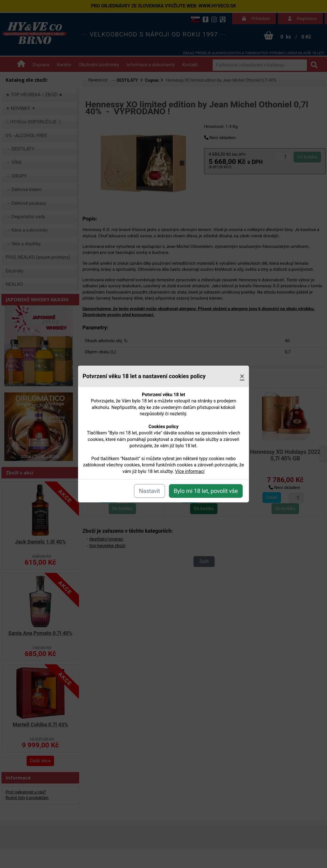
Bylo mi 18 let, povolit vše (206, 491)
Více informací (190, 471)
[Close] (242, 376)
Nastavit (149, 491)
